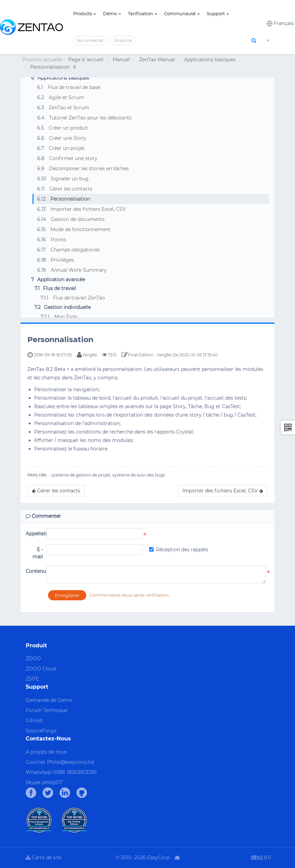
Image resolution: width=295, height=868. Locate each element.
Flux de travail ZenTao (79, 298)
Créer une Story (68, 138)
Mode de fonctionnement (81, 229)
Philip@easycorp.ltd (71, 762)
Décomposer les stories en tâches (89, 169)
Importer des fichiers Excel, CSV (88, 209)
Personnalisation (50, 67)
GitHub (34, 720)
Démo (112, 14)
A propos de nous (46, 752)
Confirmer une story (73, 158)
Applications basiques (210, 60)
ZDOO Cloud (41, 669)
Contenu (34, 571)
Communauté (182, 14)
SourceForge (41, 731)
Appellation (34, 534)
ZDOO (33, 659)
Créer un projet (67, 148)
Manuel (121, 60)
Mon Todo (66, 317)
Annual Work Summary (79, 270)
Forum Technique (47, 710)
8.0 (261, 858)
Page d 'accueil (86, 60)
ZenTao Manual (157, 60)
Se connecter (90, 40)
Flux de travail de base (74, 87)
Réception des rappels (179, 550)
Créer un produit (68, 128)
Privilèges (62, 260)
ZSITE (32, 679)
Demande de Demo (49, 700)
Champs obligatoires (75, 250)
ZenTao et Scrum (69, 108)
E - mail (38, 553)
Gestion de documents (78, 219)
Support (218, 14)
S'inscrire (123, 40)
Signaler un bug (70, 179)
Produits (85, 14)
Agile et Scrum (66, 97)
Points (58, 240)
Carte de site (44, 858)
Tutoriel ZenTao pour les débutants (90, 118)
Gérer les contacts (71, 189)
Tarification (143, 14)
